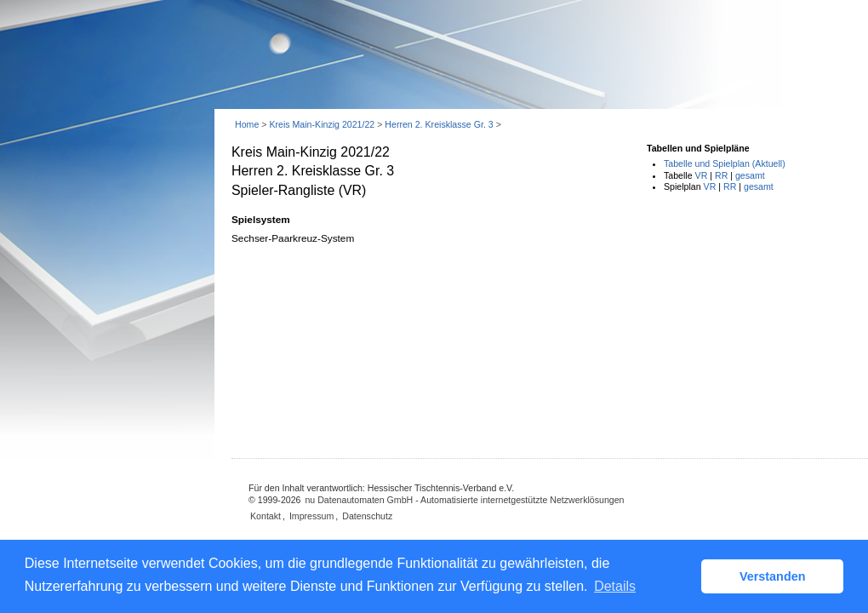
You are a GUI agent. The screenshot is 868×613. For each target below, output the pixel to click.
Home (247, 124)
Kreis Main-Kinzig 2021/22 (322, 124)
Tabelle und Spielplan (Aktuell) (725, 163)
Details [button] (615, 586)
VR (702, 175)
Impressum (311, 516)
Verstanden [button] (773, 576)
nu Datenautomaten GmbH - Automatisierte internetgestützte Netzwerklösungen (464, 500)
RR (721, 175)
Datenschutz (367, 516)
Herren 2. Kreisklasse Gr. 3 (439, 124)
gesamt (750, 175)
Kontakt (266, 516)
